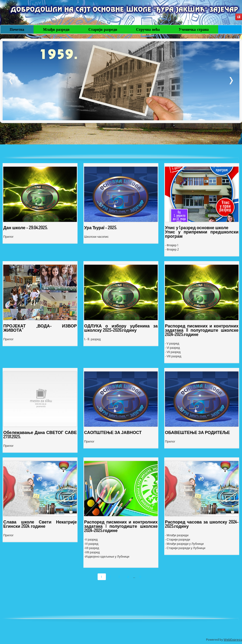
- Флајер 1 (172, 245)
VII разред (92, 548)
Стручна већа (148, 29)
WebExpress (233, 640)
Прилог (9, 237)
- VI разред (172, 348)
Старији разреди (103, 29)
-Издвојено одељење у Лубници (107, 556)
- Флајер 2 (172, 249)
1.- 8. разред (92, 339)
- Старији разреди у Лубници (185, 548)
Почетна (17, 29)
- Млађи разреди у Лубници (184, 544)
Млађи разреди (56, 29)
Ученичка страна (194, 29)
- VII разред (173, 352)
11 (140, 577)
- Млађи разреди (177, 535)
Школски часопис (96, 237)
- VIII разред (173, 356)
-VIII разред (92, 552)
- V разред (172, 343)
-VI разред (91, 544)
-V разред (91, 539)
